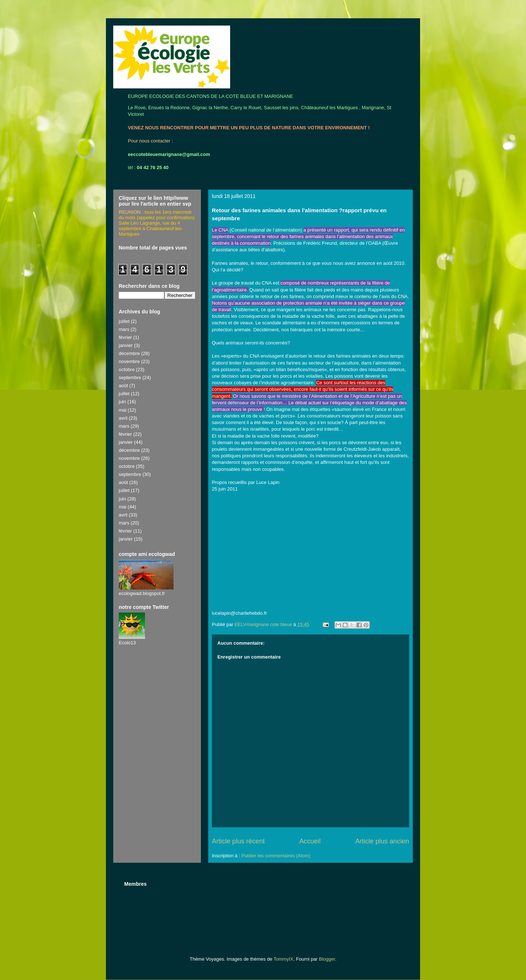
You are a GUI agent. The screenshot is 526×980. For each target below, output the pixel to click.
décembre (129, 353)
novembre (129, 361)
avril (123, 418)
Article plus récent (238, 841)
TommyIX (283, 959)
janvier (126, 345)
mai (123, 410)
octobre (127, 369)
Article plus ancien (382, 841)
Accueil (310, 841)
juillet (124, 321)
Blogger (327, 959)
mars (124, 329)
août (123, 386)
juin (122, 402)
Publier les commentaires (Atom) (276, 856)
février (125, 337)
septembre (130, 377)
